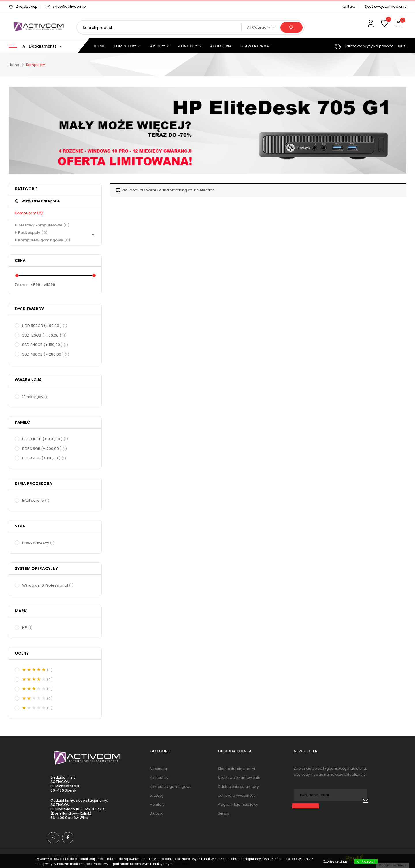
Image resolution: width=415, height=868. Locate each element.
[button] (399, 24)
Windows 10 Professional (48, 585)
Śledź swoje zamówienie (385, 6)
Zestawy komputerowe (44, 225)
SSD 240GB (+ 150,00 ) (45, 345)
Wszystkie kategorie (40, 201)
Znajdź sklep (23, 6)
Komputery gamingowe (44, 240)
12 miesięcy (36, 397)
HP (28, 628)
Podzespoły (33, 233)
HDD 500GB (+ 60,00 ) (45, 326)
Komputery (29, 213)
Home (14, 65)
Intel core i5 (36, 501)
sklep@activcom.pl (70, 6)
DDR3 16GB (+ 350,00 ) (45, 439)
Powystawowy (39, 543)
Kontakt (348, 6)
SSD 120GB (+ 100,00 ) (45, 335)
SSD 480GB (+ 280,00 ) (46, 354)
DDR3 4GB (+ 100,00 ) (44, 458)
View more (182, 864)
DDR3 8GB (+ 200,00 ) (45, 449)
